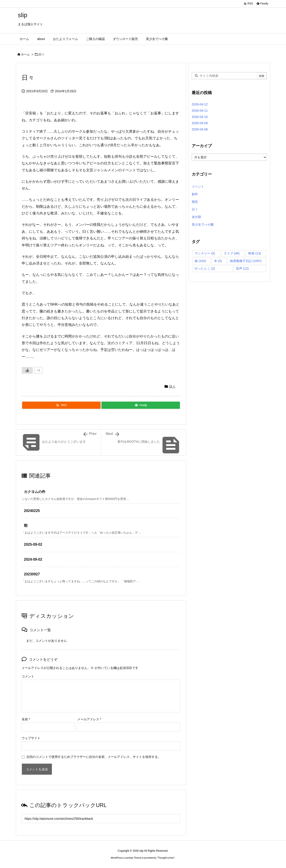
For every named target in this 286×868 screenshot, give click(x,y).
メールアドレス (89, 719)
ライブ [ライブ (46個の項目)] (232, 253)
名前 (26, 719)
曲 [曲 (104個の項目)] (200, 261)
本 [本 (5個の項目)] (218, 261)
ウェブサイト (31, 738)
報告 (195, 202)
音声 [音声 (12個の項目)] (242, 268)
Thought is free (166, 858)
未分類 (196, 217)
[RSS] (61, 405)
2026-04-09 (200, 123)
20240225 (32, 511)
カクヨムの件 (35, 492)
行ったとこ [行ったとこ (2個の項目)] (205, 268)
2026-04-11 (200, 111)
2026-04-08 (200, 129)
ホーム (25, 54)
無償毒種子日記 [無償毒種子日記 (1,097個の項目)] (246, 261)
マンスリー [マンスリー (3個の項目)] (205, 253)
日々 (42, 54)
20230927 (32, 574)
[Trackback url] (101, 819)
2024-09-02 (33, 559)
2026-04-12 (200, 104)
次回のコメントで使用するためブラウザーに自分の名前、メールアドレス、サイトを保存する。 (94, 757)
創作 (195, 194)
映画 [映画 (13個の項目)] (255, 253)
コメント (28, 676)
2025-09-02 (33, 544)
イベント (198, 187)
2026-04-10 (200, 117)
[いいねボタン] (27, 370)
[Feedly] (141, 405)
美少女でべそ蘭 (203, 224)
